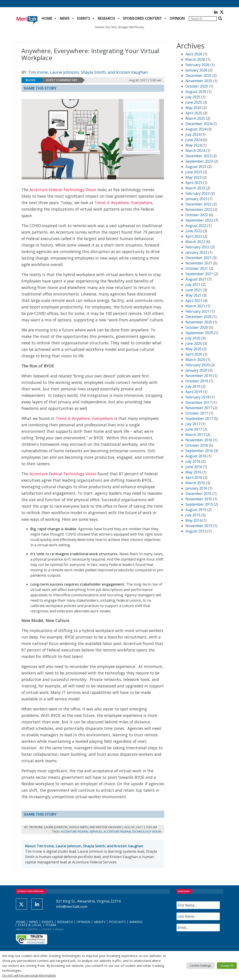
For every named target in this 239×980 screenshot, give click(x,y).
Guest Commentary (62, 80)
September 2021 (199, 274)
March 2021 (195, 306)
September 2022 (199, 220)
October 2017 (197, 413)
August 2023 (196, 167)
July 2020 (193, 338)
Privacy (59, 929)
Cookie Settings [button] (201, 965)
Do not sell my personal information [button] (29, 975)
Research (106, 18)
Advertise (32, 929)
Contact (47, 929)
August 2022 (196, 226)
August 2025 (196, 92)
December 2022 (198, 204)
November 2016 (199, 440)
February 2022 (197, 247)
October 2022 (197, 215)
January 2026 (196, 70)
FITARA (51, 925)
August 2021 (196, 279)
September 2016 (199, 451)
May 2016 (193, 472)
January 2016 (196, 488)
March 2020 (195, 360)
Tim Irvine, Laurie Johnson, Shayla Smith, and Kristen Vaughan (88, 72)
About (19, 929)
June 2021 (194, 290)
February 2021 (197, 311)
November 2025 (199, 81)
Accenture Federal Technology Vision (63, 190)
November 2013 (199, 526)
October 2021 (197, 268)
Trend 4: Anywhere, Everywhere (123, 203)
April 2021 (194, 301)
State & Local (30, 925)
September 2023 (199, 161)
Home (47, 18)
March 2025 (195, 118)
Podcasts (117, 922)
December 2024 (198, 124)
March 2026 (195, 59)
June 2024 (194, 140)
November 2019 (199, 376)
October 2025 (197, 86)
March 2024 (195, 151)
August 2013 (196, 531)
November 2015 (199, 499)
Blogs (31, 80)
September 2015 (199, 504)
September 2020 (199, 333)
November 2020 (199, 322)
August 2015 (196, 510)
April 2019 (194, 392)
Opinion (177, 18)
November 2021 (199, 263)
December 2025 (198, 75)
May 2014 (193, 520)
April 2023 (194, 183)
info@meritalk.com (72, 907)
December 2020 (198, 317)
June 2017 (194, 429)
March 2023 (195, 188)
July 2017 (193, 424)
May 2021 (193, 295)
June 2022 (194, 231)
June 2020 (194, 343)
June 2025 (194, 102)
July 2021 (193, 285)
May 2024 (193, 145)
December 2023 (198, 156)
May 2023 (193, 177)
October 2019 (197, 381)
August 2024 (196, 129)
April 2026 (194, 54)
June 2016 (194, 467)
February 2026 (197, 65)
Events (84, 18)
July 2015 (193, 515)
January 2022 (196, 252)
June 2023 (194, 172)
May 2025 (193, 108)
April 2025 (194, 113)
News (65, 18)
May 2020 (193, 349)
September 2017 (199, 419)
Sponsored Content (142, 18)
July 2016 (193, 461)
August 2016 (196, 456)
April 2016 (194, 477)
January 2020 (196, 370)
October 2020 (197, 327)
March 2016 (195, 483)
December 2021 (198, 258)
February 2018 (197, 397)
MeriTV (100, 922)
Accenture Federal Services (82, 831)
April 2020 (194, 354)
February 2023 (197, 193)
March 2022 (195, 242)
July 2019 (193, 386)
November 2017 (199, 408)
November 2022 (199, 209)
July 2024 (193, 134)
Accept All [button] (227, 965)
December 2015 (198, 494)
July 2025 (193, 97)
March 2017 (195, 435)
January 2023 (196, 199)
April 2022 (194, 236)
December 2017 (198, 402)
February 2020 (197, 365)
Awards (136, 922)
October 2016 (197, 445)
